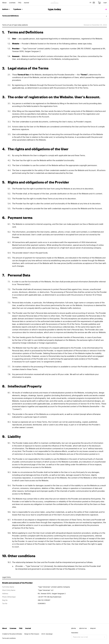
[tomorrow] (105, 9)
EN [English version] (94, 3)
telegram (93, 628)
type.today (54, 9)
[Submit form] (105, 637)
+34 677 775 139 (44, 597)
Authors (6, 9)
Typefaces (18, 9)
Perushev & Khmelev (16, 634)
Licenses (12, 3)
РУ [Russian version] (90, 3)
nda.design (49, 634)
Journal (26, 3)
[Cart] (99, 3)
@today (74, 628)
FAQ (20, 3)
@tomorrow (83, 628)
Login (105, 3)
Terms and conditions (9, 638)
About (4, 3)
